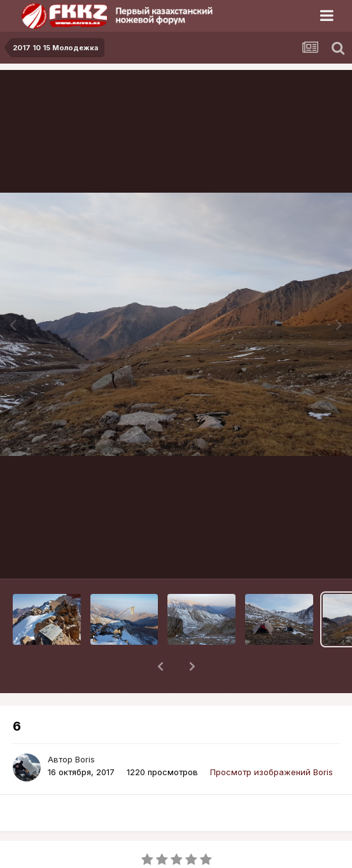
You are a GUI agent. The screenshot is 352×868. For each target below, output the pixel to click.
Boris (85, 726)
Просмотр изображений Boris (271, 739)
